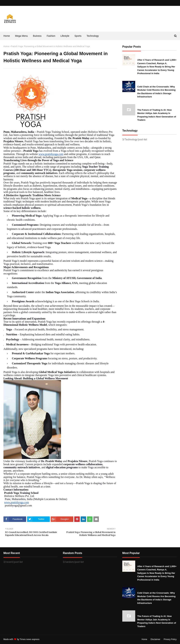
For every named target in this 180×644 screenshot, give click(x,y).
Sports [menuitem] (78, 36)
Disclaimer (155, 639)
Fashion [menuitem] (51, 36)
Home (6, 46)
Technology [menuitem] (93, 36)
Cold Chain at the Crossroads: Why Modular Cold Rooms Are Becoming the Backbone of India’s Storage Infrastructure (156, 92)
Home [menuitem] (7, 36)
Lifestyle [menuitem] (65, 36)
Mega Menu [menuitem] (21, 36)
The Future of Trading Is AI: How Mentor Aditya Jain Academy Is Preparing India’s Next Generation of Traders (157, 115)
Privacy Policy (170, 639)
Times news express (30, 639)
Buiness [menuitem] (37, 36)
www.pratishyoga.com (51, 154)
